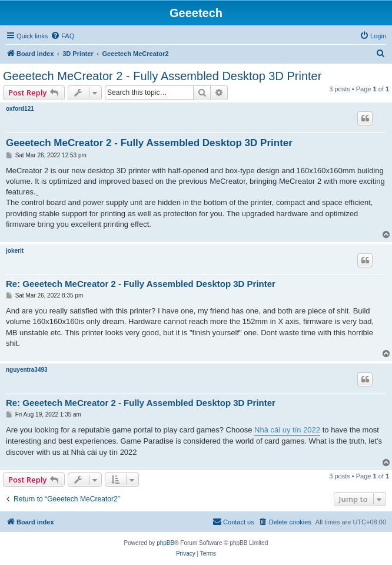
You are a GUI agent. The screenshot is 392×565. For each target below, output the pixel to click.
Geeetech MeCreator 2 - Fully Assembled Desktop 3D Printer (162, 76)
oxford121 (20, 109)
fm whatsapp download (37, 195)
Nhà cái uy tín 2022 (287, 430)
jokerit (15, 251)
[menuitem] (62, 36)
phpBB (165, 543)
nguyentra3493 (27, 370)
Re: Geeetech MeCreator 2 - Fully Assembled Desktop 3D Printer (141, 284)
